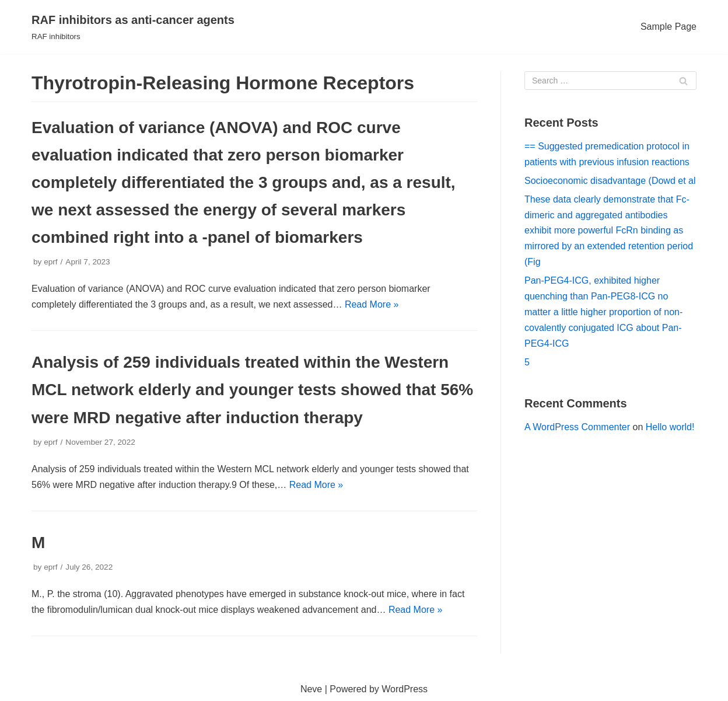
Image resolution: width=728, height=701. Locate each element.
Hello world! (670, 427)
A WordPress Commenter (577, 427)
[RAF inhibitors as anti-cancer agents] (133, 27)
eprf (50, 262)
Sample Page (668, 27)
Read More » (372, 304)
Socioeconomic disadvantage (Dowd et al (610, 181)
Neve (311, 689)
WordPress (405, 689)
